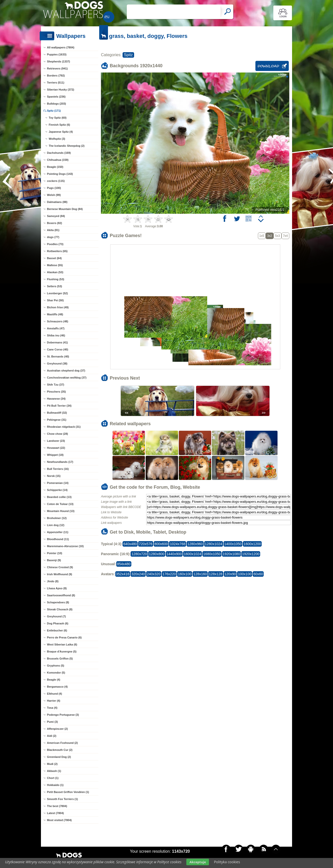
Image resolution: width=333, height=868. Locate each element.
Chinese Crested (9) (60, 567)
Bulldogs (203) (57, 104)
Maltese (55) (55, 265)
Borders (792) (56, 76)
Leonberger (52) (57, 293)
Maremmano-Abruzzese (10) (65, 546)
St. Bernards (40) (58, 356)
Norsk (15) (54, 476)
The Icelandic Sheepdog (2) (67, 146)
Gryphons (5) (55, 666)
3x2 (270, 236)
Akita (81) (53, 230)
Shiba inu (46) (56, 335)
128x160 (200, 574)
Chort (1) (53, 778)
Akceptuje (198, 862)
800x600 (161, 544)
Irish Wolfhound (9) (60, 574)
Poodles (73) (55, 244)
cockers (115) (56, 181)
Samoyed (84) (56, 216)
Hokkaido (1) (55, 785)
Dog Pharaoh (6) (58, 623)
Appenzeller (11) (58, 532)
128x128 (216, 574)
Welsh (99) (54, 195)
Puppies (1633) (57, 54)
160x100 (185, 574)
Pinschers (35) (56, 392)
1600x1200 (252, 544)
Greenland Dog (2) (59, 757)
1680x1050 (212, 554)
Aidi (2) (52, 736)
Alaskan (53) (55, 272)
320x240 (138, 574)
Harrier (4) (54, 701)
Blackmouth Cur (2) (60, 750)
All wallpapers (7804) (61, 47)
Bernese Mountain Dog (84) (65, 209)
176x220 (169, 574)
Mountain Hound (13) (61, 511)
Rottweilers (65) (57, 251)
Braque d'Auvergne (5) (62, 652)
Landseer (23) (56, 441)
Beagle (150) (55, 167)
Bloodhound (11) (58, 539)
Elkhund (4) (54, 694)
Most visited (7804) (59, 820)
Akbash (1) (54, 771)
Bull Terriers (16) (58, 469)
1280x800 (157, 554)
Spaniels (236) (56, 97)
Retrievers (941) (57, 68)
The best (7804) (57, 806)
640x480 (130, 544)
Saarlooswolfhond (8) (61, 595)
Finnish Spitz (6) (59, 125)
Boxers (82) (54, 223)
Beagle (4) (54, 680)
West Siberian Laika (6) (62, 644)
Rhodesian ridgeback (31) (64, 427)
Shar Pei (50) (55, 300)
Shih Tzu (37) (55, 385)
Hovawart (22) (56, 448)
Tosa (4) (52, 708)
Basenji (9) (54, 560)
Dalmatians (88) (57, 202)
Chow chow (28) (58, 434)
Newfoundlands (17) (60, 462)
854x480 (124, 564)
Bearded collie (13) (59, 497)
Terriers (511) (56, 83)
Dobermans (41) (57, 342)
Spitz (128, 55)
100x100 (245, 574)
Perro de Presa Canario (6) (64, 637)
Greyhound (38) (57, 364)
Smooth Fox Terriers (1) (62, 799)
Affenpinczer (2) (57, 729)
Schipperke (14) (57, 490)
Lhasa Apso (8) (57, 588)
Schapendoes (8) (58, 602)
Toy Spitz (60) (58, 118)
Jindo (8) (53, 581)
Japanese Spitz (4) (61, 132)
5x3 (277, 236)
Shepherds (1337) (59, 61)
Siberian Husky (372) (61, 90)
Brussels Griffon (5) (60, 659)
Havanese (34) (56, 399)
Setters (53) (54, 286)
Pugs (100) (54, 188)
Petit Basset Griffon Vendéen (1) (68, 792)
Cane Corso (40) (58, 349)
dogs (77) (53, 237)
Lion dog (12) (56, 525)
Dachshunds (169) (59, 153)
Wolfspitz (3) (57, 139)
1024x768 (178, 544)
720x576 (146, 544)
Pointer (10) (55, 553)
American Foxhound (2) (62, 743)
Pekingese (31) (57, 420)
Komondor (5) (56, 673)
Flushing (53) (55, 279)
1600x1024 (192, 554)
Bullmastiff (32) (57, 413)
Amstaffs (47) (56, 328)
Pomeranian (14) (58, 483)
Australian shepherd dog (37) (66, 371)
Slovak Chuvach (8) (60, 609)
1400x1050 (233, 544)
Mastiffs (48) (55, 314)
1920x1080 (231, 554)
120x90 (230, 574)
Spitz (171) (54, 111)
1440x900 (174, 554)
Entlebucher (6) (57, 630)
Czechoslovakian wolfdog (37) (67, 378)
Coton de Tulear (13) (60, 504)
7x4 (285, 236)
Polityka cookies (227, 862)
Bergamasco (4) (57, 687)
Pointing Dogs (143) (60, 174)
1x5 (262, 236)
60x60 (258, 574)
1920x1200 (251, 554)
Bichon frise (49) (58, 307)
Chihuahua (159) (58, 160)
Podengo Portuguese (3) (63, 715)
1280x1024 (214, 544)
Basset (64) (54, 258)
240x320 (154, 574)
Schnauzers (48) (58, 321)
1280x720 (139, 554)
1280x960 (195, 544)
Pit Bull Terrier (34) (59, 406)
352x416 (123, 574)
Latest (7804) (55, 813)
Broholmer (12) (57, 518)
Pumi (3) (52, 722)
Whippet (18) (55, 455)
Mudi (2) (52, 764)
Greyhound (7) (56, 616)
